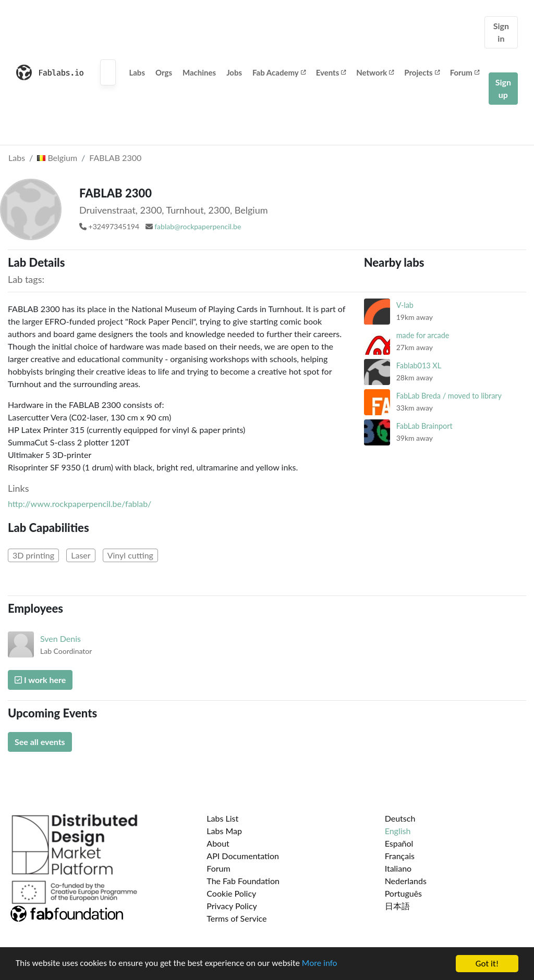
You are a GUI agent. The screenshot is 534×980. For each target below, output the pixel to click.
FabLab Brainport (424, 426)
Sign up (503, 88)
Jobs (234, 72)
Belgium (57, 158)
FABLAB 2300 (115, 158)
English (398, 831)
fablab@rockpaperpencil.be (198, 226)
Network (375, 72)
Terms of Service (236, 918)
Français (400, 856)
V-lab (405, 305)
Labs (137, 72)
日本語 (397, 906)
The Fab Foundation (243, 881)
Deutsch (400, 818)
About (218, 843)
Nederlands (406, 881)
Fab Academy (279, 72)
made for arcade (423, 335)
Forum (465, 72)
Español (399, 843)
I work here (40, 680)
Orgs (164, 72)
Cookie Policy (231, 893)
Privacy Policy (232, 906)
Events (331, 72)
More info (321, 965)
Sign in (501, 32)
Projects (422, 72)
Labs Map (224, 831)
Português (403, 893)
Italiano (398, 868)
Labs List (222, 818)
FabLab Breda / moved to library (449, 396)
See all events (40, 742)
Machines (199, 72)
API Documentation (243, 856)
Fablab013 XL (419, 365)
